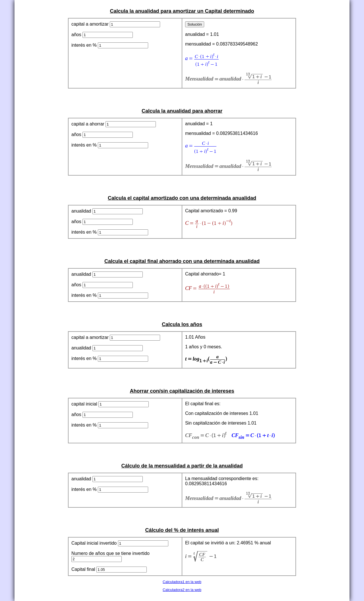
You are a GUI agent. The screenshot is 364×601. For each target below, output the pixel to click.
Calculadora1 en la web (182, 582)
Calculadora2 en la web (182, 590)
